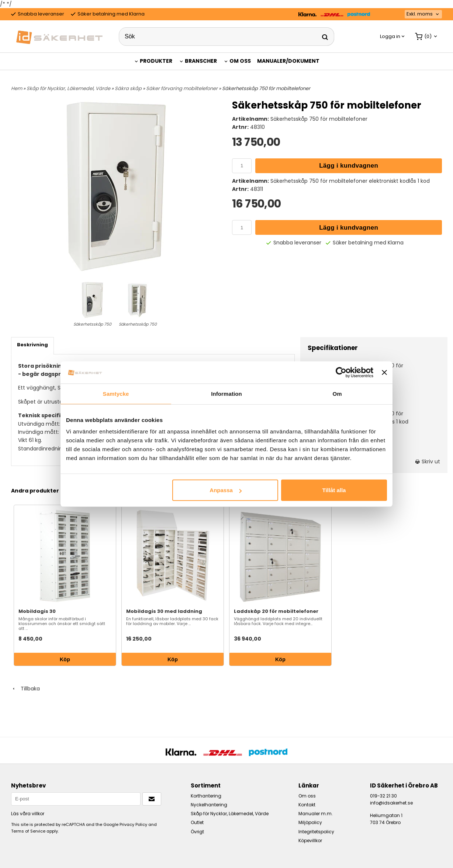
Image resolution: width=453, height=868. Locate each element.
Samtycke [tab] (116, 393)
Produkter (156, 61)
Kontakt (307, 805)
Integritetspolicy (316, 832)
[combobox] (423, 14)
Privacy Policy (133, 824)
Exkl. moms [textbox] (420, 14)
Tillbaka (25, 689)
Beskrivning (32, 345)
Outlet (197, 822)
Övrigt (197, 832)
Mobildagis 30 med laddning (164, 611)
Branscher (201, 61)
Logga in (390, 36)
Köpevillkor (310, 840)
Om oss (240, 61)
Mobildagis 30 (37, 611)
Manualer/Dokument (288, 61)
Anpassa (226, 490)
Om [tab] (337, 393)
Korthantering (206, 796)
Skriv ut (428, 462)
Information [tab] (226, 393)
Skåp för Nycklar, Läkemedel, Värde (69, 88)
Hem (17, 88)
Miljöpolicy (310, 822)
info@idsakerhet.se (391, 803)
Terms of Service (28, 831)
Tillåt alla (334, 490)
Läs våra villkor (28, 814)
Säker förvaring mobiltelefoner (182, 88)
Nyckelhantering (209, 805)
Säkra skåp (129, 88)
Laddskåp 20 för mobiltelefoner (276, 611)
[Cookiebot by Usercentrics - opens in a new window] (341, 372)
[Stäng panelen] (384, 372)
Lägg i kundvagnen (349, 166)
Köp (65, 659)
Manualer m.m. (316, 814)
